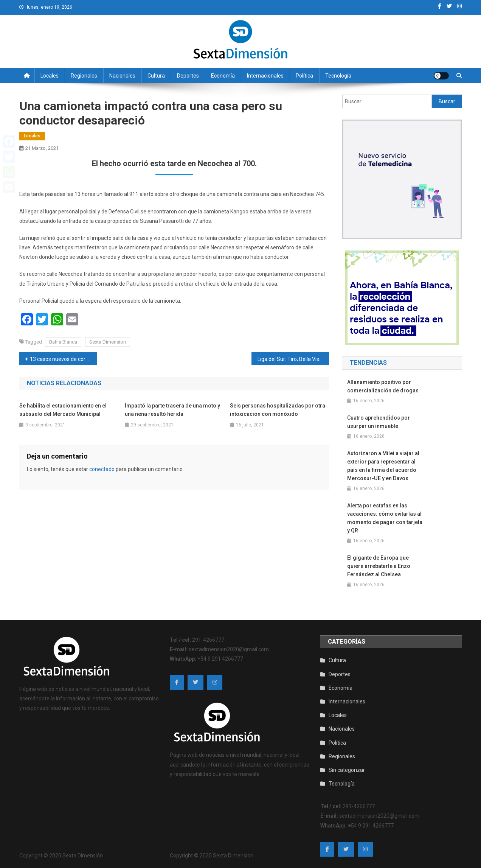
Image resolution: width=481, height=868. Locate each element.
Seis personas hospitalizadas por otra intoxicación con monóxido (278, 410)
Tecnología (338, 76)
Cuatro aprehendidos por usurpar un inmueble (379, 422)
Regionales (84, 76)
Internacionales (265, 76)
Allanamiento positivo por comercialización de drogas (383, 386)
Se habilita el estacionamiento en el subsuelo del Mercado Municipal (63, 410)
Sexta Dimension (108, 342)
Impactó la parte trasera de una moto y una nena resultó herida (172, 410)
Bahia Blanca (63, 342)
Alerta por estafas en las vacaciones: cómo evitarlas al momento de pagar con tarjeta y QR (385, 518)
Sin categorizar (347, 770)
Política (304, 76)
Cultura (156, 76)
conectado (102, 469)
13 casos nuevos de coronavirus (63, 359)
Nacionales (122, 76)
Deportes (188, 76)
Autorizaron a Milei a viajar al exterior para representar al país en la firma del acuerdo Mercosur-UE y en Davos (383, 466)
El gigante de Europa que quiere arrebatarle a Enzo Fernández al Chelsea (379, 566)
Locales (50, 76)
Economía (223, 76)
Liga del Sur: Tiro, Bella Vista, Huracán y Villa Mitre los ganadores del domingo (293, 359)
